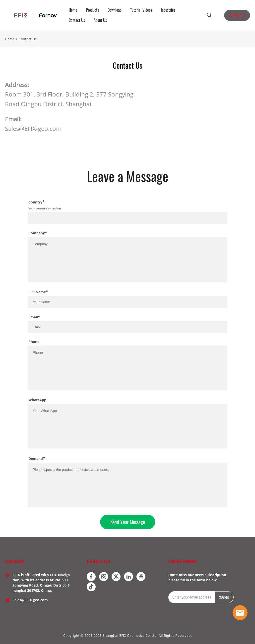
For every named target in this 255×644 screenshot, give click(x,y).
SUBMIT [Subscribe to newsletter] (224, 597)
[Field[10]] (127, 302)
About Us (100, 20)
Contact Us (77, 20)
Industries (168, 10)
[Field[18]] (127, 218)
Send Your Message (128, 522)
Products (92, 10)
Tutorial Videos (141, 10)
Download (115, 10)
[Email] (191, 597)
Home (73, 10)
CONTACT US (237, 15)
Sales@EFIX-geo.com (30, 600)
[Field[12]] (127, 327)
